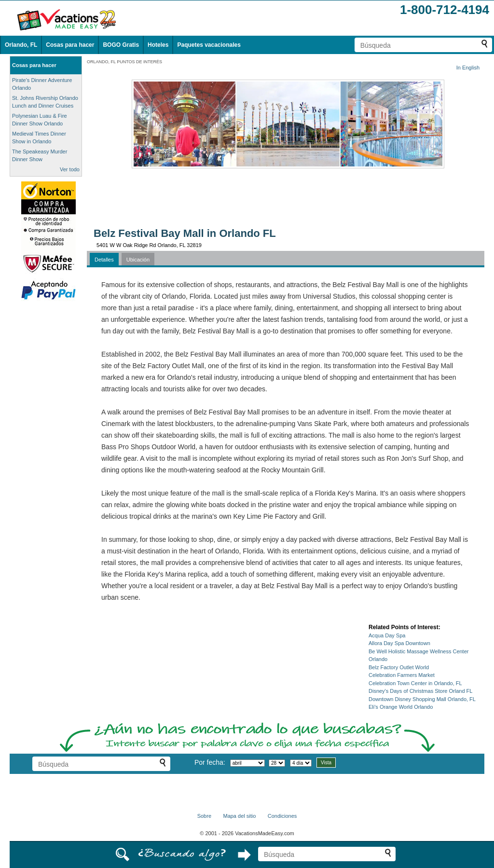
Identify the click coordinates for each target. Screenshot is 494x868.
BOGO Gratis (121, 45)
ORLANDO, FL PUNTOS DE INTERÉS (124, 62)
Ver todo (70, 169)
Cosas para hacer (70, 45)
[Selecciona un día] (277, 763)
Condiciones (282, 816)
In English (468, 68)
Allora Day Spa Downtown (399, 643)
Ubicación (138, 260)
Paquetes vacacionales (209, 45)
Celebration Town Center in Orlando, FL (415, 683)
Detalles (104, 260)
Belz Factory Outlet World (399, 667)
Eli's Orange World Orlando (401, 707)
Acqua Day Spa (387, 635)
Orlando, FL (21, 45)
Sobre (204, 816)
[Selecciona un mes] (247, 763)
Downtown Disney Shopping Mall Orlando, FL (422, 699)
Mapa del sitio (239, 816)
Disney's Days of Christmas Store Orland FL (420, 691)
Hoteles (158, 45)
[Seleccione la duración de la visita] (301, 763)
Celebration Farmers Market (402, 675)
